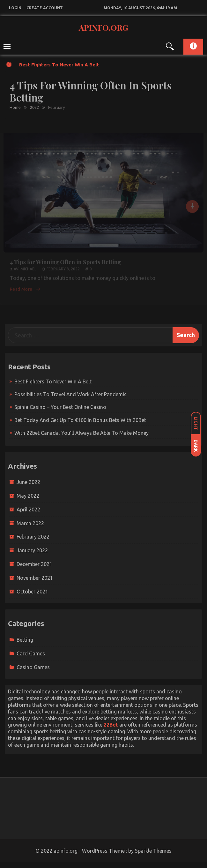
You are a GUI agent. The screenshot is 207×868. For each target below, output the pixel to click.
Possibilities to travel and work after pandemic (70, 394)
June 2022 (28, 482)
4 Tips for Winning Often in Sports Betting (65, 260)
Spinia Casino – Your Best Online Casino (60, 407)
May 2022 (28, 496)
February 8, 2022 (63, 267)
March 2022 (30, 523)
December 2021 (34, 564)
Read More (25, 287)
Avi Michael (25, 267)
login (15, 8)
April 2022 (28, 509)
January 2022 (32, 550)
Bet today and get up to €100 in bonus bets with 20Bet (80, 420)
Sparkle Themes (153, 851)
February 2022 (33, 537)
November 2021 (35, 578)
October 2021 (32, 592)
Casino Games (33, 667)
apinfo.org (103, 27)
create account (45, 8)
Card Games (31, 653)
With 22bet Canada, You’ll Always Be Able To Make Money (81, 433)
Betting (25, 640)
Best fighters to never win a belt (59, 65)
